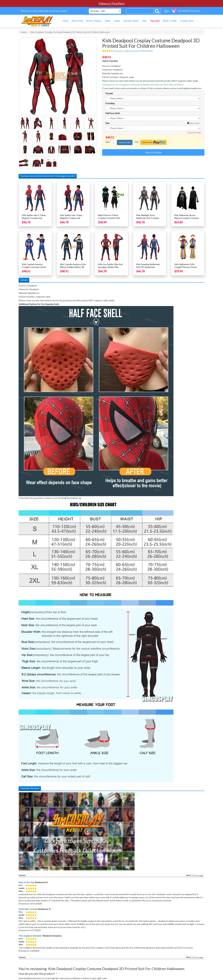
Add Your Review (132, 51)
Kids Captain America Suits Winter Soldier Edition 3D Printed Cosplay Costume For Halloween (73, 268)
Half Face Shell (112, 113)
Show (188, 875)
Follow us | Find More (112, 3)
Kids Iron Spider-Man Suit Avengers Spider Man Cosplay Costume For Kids (111, 267)
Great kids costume (28, 909)
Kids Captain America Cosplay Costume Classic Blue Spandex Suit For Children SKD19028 (34, 268)
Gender (109, 93)
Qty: (108, 142)
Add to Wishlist (147, 51)
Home (24, 32)
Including (110, 103)
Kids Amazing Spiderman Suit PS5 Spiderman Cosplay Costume (148, 267)
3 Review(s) (118, 51)
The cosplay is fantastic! (30, 936)
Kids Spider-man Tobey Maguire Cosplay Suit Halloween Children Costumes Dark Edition (71, 219)
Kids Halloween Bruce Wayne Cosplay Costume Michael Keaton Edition (186, 218)
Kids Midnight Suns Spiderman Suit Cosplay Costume (148, 218)
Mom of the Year (27, 882)
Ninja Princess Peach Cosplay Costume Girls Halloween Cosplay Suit (109, 218)
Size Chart (195, 123)
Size (107, 123)
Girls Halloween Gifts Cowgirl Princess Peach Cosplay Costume (186, 267)
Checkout (195, 11)
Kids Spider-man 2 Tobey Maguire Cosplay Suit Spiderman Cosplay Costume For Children (34, 219)
